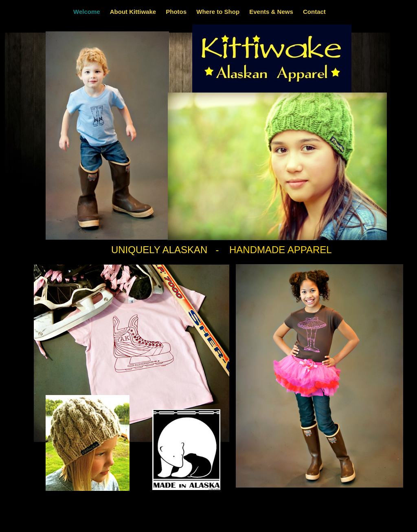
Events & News (272, 12)
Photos (177, 12)
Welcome (88, 12)
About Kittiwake (134, 12)
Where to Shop (219, 12)
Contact (314, 12)
